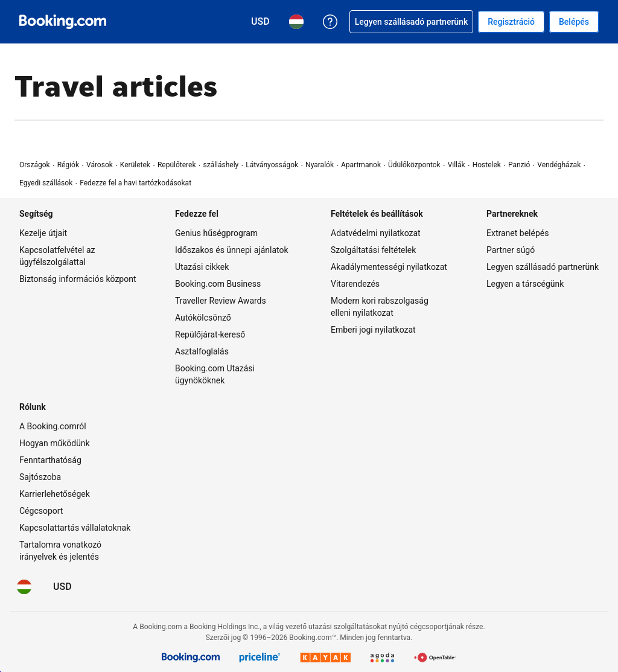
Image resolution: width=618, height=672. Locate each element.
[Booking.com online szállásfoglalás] (63, 22)
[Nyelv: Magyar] (24, 587)
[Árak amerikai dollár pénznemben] (62, 587)
